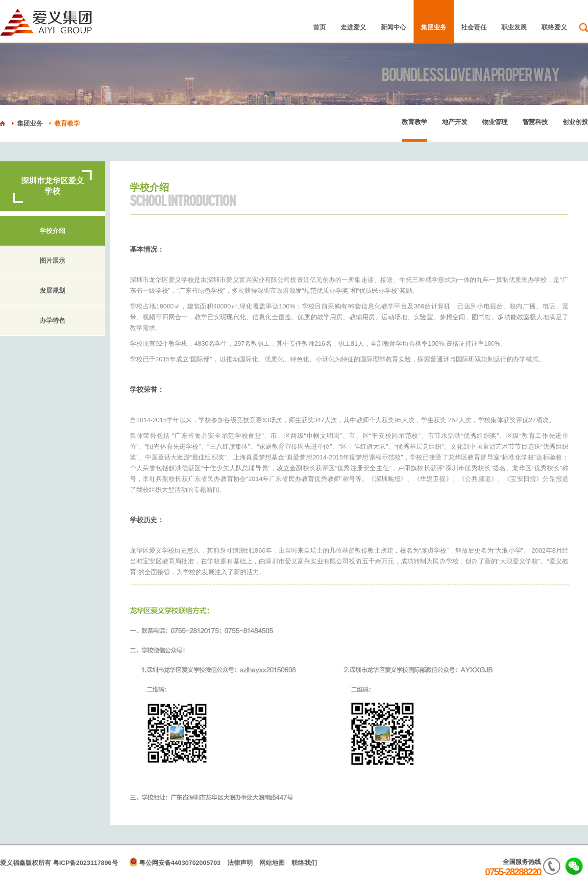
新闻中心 (393, 27)
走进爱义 (353, 27)
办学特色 (52, 321)
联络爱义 (554, 27)
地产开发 (455, 122)
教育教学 (67, 123)
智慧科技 (535, 122)
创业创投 (575, 122)
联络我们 (304, 863)
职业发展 (514, 27)
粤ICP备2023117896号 (86, 863)
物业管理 (495, 122)
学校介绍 (52, 231)
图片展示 (52, 261)
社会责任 (474, 27)
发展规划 (52, 291)
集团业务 (434, 27)
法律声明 (240, 863)
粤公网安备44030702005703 (180, 863)
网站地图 (272, 863)
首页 (319, 27)
